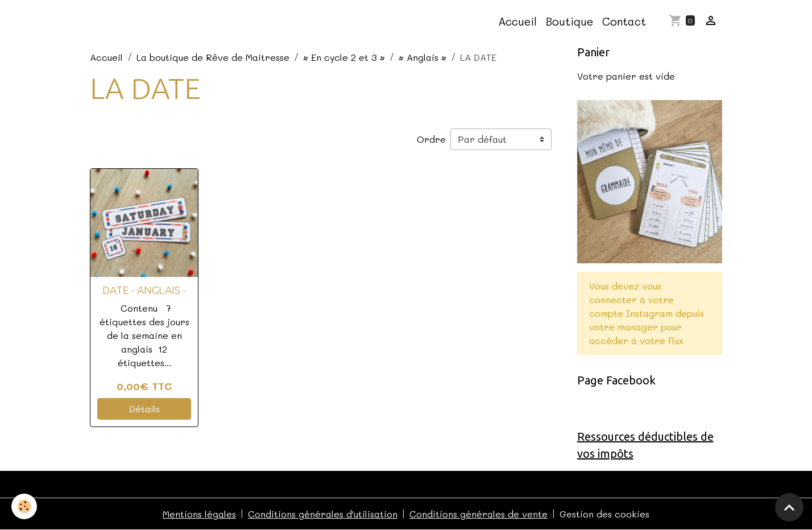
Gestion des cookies (604, 514)
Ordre (431, 139)
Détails (144, 409)
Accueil (517, 21)
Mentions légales (199, 514)
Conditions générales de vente (478, 514)
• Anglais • (422, 57)
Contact (624, 21)
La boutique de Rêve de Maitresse (213, 57)
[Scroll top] (789, 507)
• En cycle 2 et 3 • (344, 57)
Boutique (569, 21)
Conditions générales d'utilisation (323, 514)
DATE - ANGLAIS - (144, 290)
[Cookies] (24, 506)
